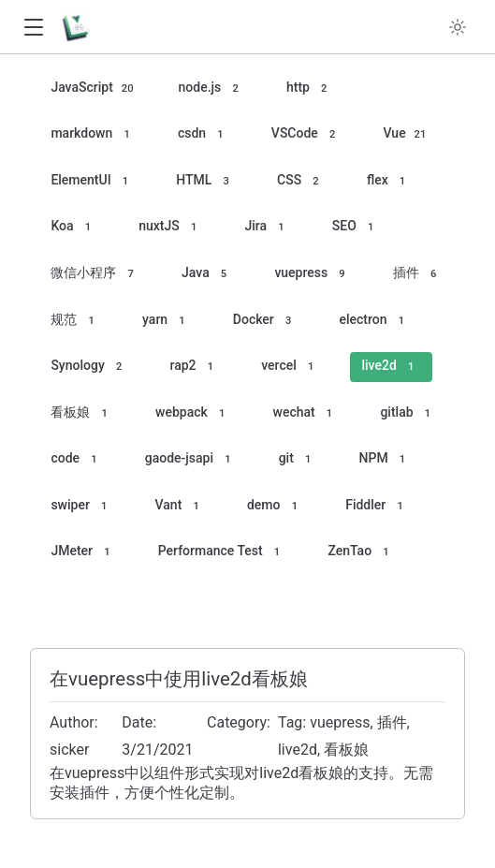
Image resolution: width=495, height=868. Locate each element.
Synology (89, 367)
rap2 (194, 367)
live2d (390, 367)
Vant (181, 506)
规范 (75, 321)
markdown (93, 134)
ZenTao (361, 552)
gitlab (408, 413)
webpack (193, 413)
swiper (81, 506)
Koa (73, 227)
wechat (306, 413)
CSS (301, 181)
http (310, 88)
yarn (167, 321)
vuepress (313, 274)
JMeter (83, 552)
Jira (267, 227)
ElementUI (92, 181)
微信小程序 (95, 274)
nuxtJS (170, 227)
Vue (407, 134)
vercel (290, 367)
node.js (212, 88)
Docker (265, 321)
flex (389, 181)
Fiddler (377, 506)
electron (375, 321)
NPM (386, 459)
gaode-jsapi (191, 459)
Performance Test (222, 552)
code (77, 459)
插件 (418, 274)
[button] (33, 28)
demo (275, 506)
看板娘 (82, 413)
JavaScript (93, 88)
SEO (356, 227)
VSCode (306, 134)
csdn (204, 134)
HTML (205, 181)
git (298, 459)
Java (207, 274)
